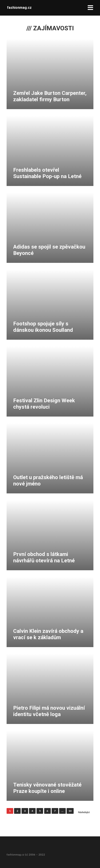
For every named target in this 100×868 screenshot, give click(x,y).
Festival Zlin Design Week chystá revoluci (44, 404)
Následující (84, 812)
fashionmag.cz (19, 8)
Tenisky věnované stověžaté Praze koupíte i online (47, 788)
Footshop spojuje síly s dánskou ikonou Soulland (43, 327)
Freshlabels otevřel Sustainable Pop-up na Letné (47, 173)
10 (70, 811)
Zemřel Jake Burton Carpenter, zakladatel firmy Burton (50, 96)
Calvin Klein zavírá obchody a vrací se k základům (48, 634)
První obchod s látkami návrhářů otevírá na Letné (44, 557)
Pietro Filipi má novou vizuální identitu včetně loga (49, 711)
